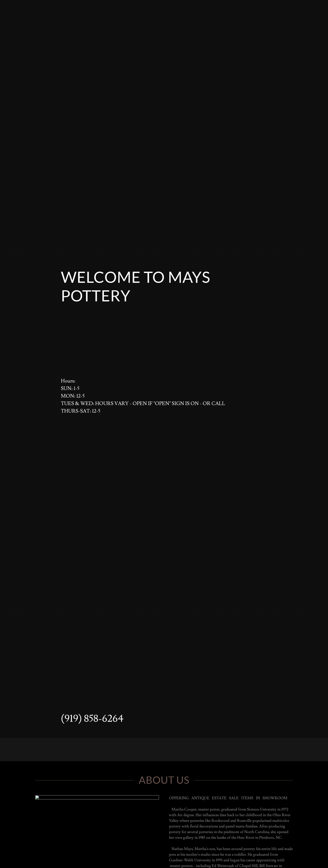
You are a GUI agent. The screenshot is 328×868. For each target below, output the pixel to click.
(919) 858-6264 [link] (92, 719)
